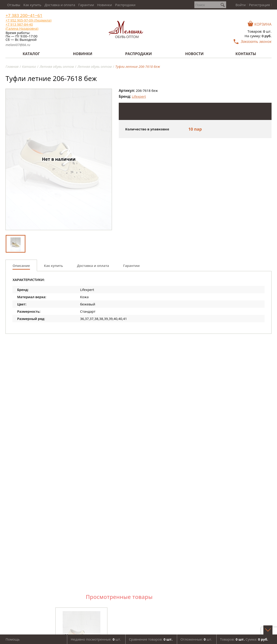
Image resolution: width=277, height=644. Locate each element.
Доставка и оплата (60, 5)
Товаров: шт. (260, 31)
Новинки (105, 5)
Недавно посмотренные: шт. (96, 639)
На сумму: (258, 36)
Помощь (12, 639)
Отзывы (14, 5)
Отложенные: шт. (196, 639)
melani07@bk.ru (18, 45)
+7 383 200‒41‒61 (24, 16)
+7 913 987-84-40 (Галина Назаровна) (22, 26)
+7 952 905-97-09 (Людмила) (28, 20)
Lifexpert (139, 96)
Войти (241, 5)
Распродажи (125, 5)
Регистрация (259, 5)
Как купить (32, 5)
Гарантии (86, 5)
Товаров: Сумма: (244, 639)
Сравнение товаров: (151, 639)
